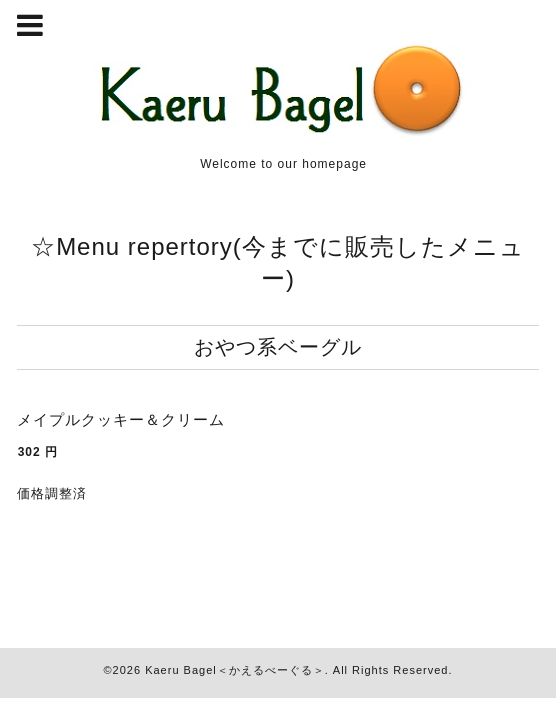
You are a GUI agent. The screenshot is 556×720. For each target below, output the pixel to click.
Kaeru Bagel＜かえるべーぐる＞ (235, 670)
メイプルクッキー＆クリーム (121, 419)
